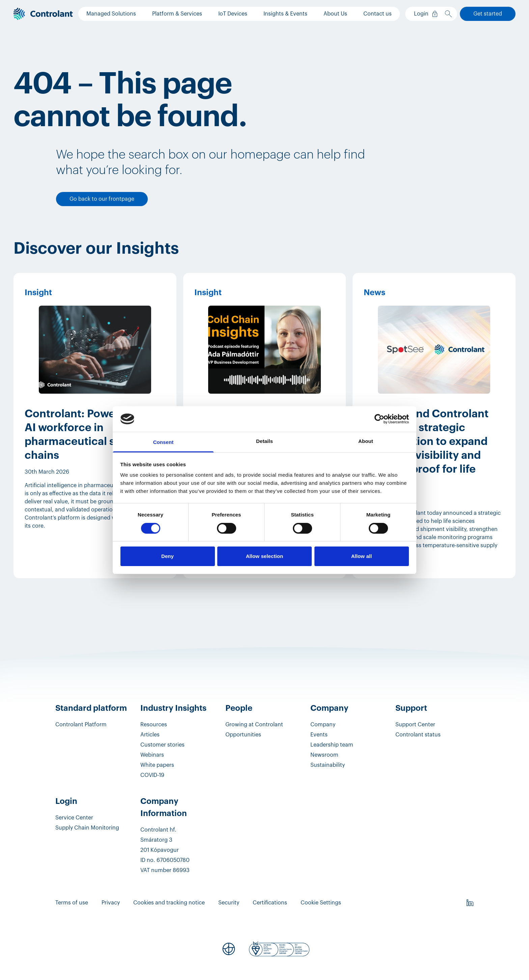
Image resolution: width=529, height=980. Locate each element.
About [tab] (366, 441)
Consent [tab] (163, 442)
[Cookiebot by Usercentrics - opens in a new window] (379, 419)
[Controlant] (43, 14)
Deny (168, 556)
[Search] (450, 14)
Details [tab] (264, 441)
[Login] (424, 14)
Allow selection (265, 556)
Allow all (362, 556)
